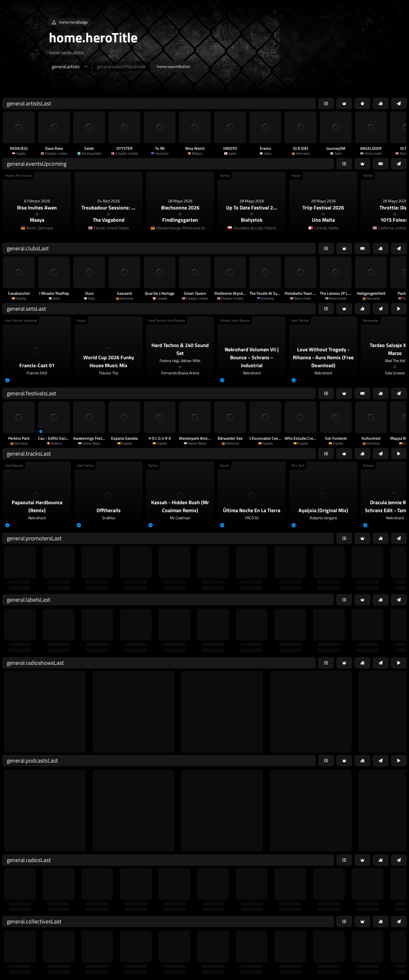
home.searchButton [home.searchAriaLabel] (174, 66)
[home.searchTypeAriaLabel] (70, 67)
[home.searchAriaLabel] (121, 67)
